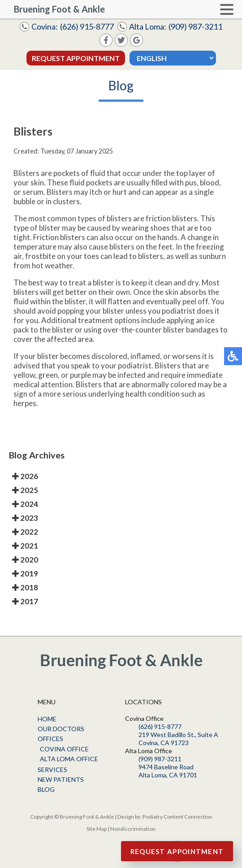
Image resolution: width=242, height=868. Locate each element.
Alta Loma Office (69, 759)
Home (47, 719)
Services (52, 770)
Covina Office (64, 749)
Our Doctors (61, 729)
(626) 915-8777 (87, 26)
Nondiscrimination (133, 829)
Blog (46, 789)
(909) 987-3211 (195, 26)
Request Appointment (76, 58)
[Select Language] (173, 58)
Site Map (97, 829)
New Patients (61, 779)
